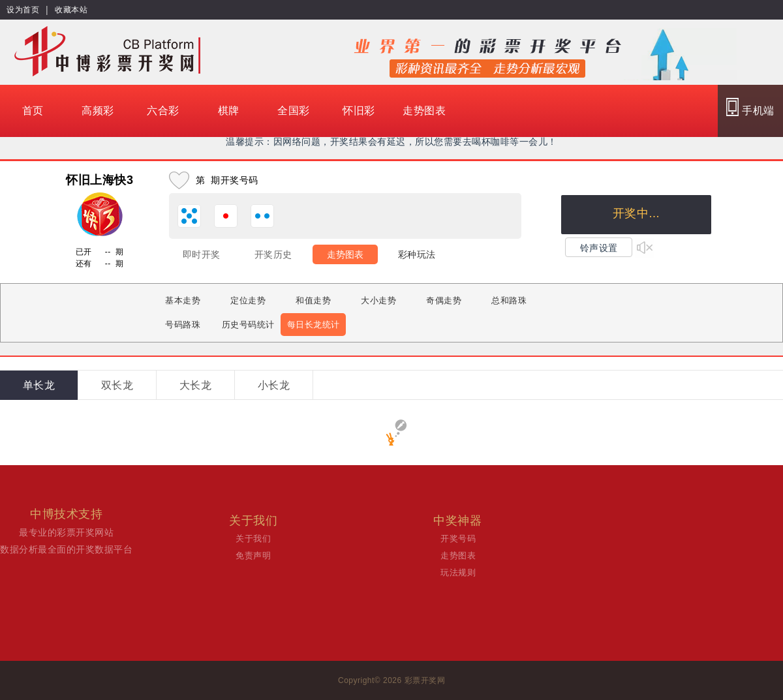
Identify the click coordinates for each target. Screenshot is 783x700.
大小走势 (378, 300)
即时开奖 (202, 254)
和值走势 (313, 300)
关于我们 (253, 539)
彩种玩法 (417, 254)
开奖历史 (273, 254)
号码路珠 (183, 325)
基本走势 (183, 300)
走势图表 (424, 111)
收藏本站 (71, 10)
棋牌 (229, 111)
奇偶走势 (444, 300)
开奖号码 (458, 539)
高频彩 (98, 111)
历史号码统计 (248, 325)
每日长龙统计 (314, 325)
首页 (33, 111)
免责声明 (253, 555)
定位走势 (248, 300)
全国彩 (294, 111)
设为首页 (23, 10)
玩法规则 (458, 572)
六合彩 (163, 111)
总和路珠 (509, 300)
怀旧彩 (359, 111)
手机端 (750, 107)
